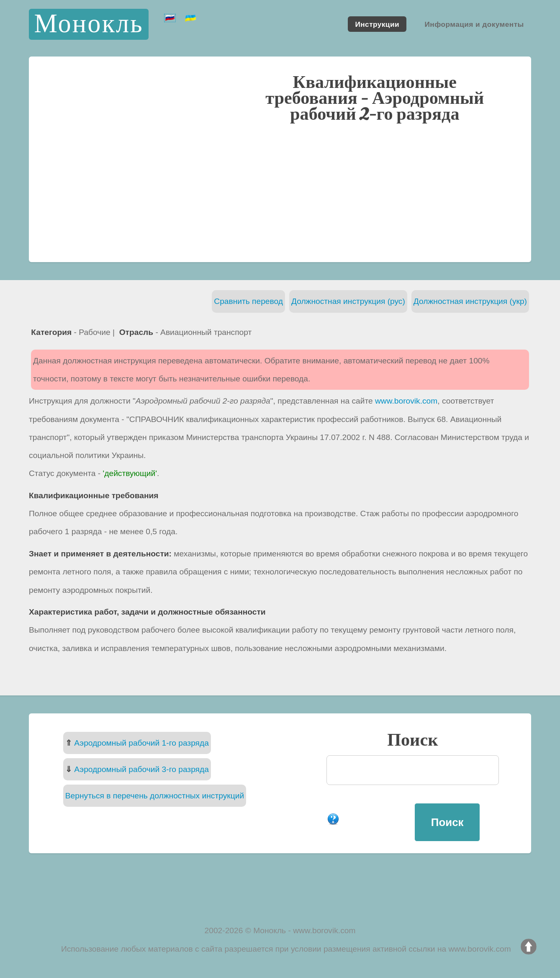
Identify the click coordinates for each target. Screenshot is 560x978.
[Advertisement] (280, 191)
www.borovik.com (406, 401)
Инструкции (377, 24)
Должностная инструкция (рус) (348, 301)
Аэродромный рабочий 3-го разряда (141, 769)
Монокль (89, 24)
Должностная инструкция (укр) (470, 301)
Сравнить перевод (248, 301)
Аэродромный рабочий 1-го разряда (141, 743)
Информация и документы (474, 24)
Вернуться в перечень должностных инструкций (155, 796)
